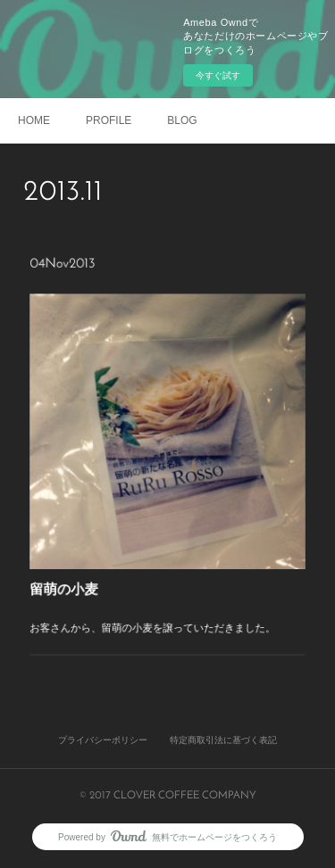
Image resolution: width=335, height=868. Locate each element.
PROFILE (109, 120)
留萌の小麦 (76, 574)
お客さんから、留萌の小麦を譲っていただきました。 (154, 608)
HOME (34, 120)
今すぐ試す (218, 75)
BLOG (182, 120)
